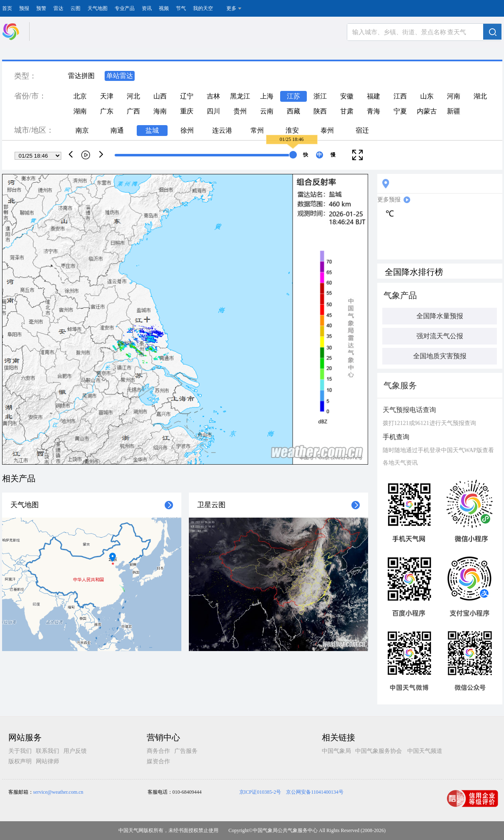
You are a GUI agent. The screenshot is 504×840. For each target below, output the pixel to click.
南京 (82, 130)
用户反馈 (75, 751)
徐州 (187, 130)
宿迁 (362, 130)
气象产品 (400, 295)
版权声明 (20, 761)
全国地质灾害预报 (440, 356)
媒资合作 (158, 761)
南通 (117, 130)
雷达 (58, 8)
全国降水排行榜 (414, 272)
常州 (257, 130)
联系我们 (48, 751)
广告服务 (186, 751)
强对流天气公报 (440, 336)
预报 (24, 8)
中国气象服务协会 (379, 751)
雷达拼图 (81, 76)
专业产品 (125, 8)
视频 (164, 8)
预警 (41, 8)
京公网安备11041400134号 (315, 792)
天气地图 (98, 8)
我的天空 (203, 8)
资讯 (147, 8)
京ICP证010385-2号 (260, 792)
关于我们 (20, 751)
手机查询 (396, 437)
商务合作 (158, 751)
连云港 (222, 130)
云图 (75, 8)
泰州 (327, 130)
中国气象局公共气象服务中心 (285, 830)
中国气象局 (336, 751)
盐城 (152, 130)
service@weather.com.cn (58, 792)
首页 (7, 8)
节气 (181, 8)
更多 (231, 8)
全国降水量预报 (440, 316)
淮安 (292, 130)
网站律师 (48, 761)
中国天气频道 (425, 751)
